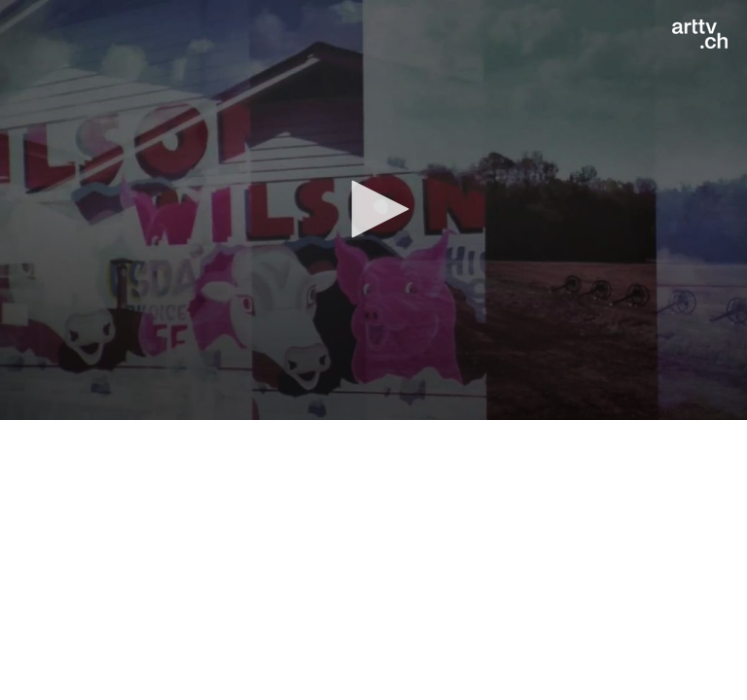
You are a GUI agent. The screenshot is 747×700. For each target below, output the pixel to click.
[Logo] (700, 34)
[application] (373, 210)
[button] (373, 209)
